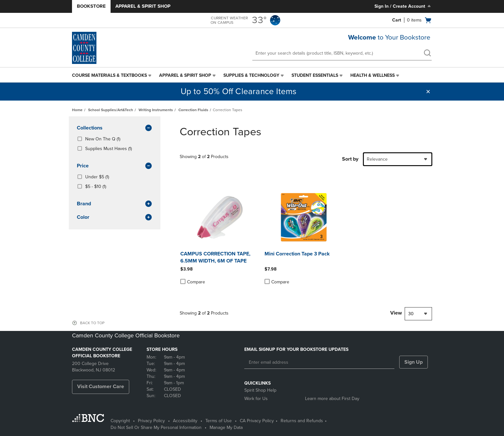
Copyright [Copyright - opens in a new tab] (120, 421)
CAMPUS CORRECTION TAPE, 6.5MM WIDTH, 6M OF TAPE (215, 257)
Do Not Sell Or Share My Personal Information (156, 427)
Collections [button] (115, 128)
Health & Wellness (373, 75)
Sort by (350, 159)
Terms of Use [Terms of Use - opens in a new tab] (219, 421)
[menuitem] (112, 76)
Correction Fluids (193, 110)
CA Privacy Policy (257, 421)
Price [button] (115, 166)
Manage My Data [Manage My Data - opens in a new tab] (226, 427)
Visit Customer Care (101, 387)
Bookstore (91, 6)
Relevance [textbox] (377, 159)
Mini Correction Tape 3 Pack (297, 254)
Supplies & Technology (251, 75)
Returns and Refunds (302, 421)
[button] (428, 92)
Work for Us (256, 399)
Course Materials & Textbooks (109, 75)
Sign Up (414, 362)
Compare (193, 282)
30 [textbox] (411, 314)
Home (77, 110)
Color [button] (115, 218)
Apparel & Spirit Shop (143, 6)
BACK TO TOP (92, 323)
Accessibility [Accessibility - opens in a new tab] (185, 421)
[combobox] (398, 159)
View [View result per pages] (396, 313)
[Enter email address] (319, 362)
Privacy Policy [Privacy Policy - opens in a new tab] (151, 421)
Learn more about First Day (332, 399)
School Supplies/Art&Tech (111, 110)
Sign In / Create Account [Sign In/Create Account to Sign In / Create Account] (403, 6)
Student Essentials (315, 75)
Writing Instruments (156, 110)
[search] (427, 54)
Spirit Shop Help (260, 390)
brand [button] (115, 204)
